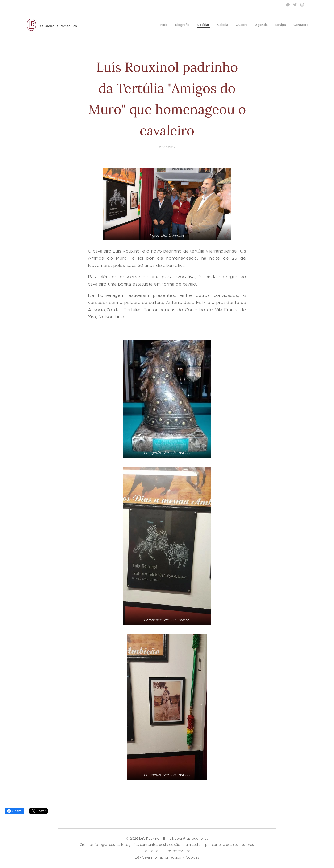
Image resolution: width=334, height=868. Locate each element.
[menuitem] (165, 25)
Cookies (192, 857)
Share (14, 811)
